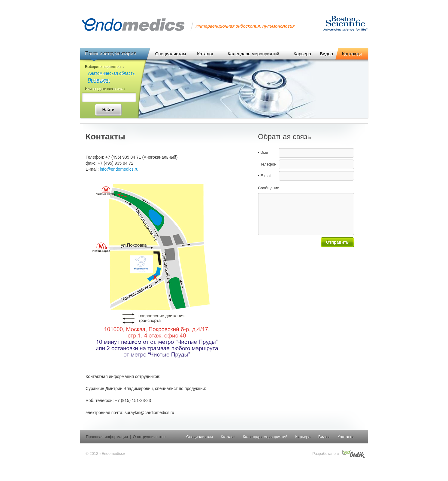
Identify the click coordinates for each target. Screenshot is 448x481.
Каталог (228, 437)
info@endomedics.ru (119, 169)
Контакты (346, 437)
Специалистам (200, 437)
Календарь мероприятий (265, 437)
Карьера (303, 437)
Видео (324, 437)
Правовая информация (107, 437)
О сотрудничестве (149, 437)
